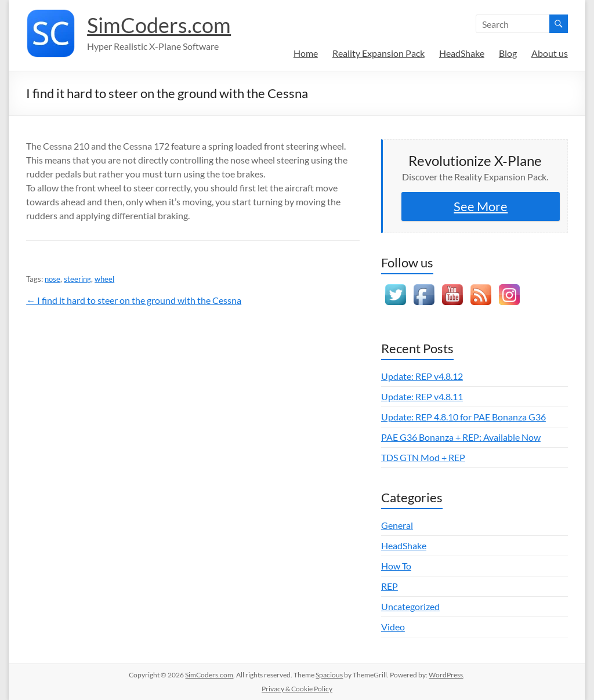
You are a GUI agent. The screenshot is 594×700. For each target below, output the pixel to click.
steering (77, 279)
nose (52, 279)
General (397, 525)
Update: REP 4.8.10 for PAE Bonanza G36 (463, 417)
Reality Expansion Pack (379, 53)
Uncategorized (410, 606)
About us (550, 53)
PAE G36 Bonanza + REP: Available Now (461, 437)
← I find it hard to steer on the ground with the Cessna (134, 300)
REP (390, 586)
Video (393, 627)
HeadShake (462, 53)
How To (396, 566)
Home (306, 53)
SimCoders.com (159, 25)
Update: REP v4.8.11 (422, 396)
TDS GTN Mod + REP (423, 457)
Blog (508, 53)
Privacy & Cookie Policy (297, 689)
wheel (104, 279)
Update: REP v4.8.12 (422, 376)
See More (481, 206)
